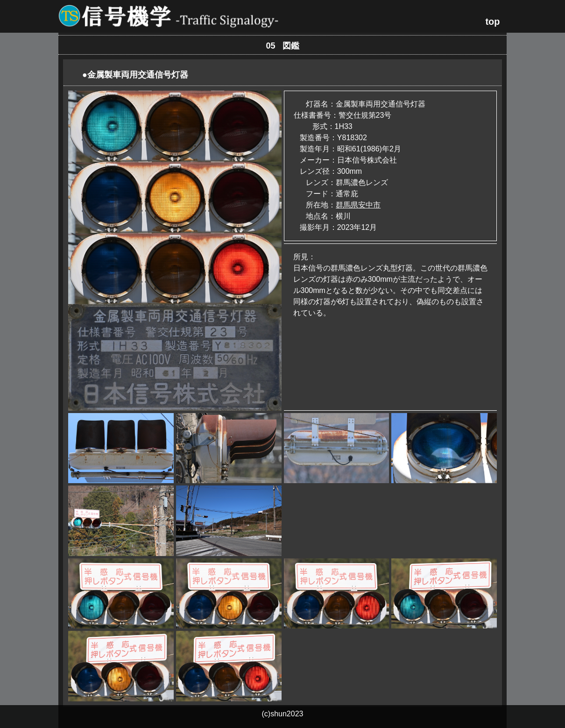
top (492, 21)
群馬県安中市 (358, 205)
